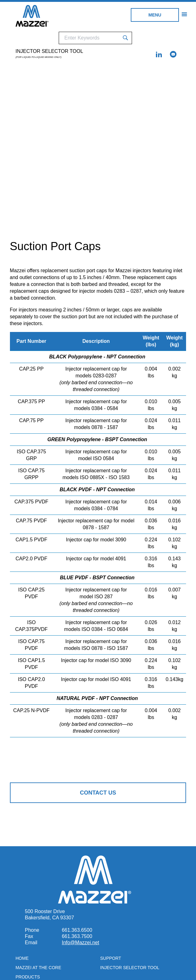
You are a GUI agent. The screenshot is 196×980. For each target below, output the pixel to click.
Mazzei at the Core (38, 968)
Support (111, 958)
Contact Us (98, 793)
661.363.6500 (77, 930)
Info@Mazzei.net (80, 943)
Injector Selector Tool (49, 54)
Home (22, 958)
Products (28, 977)
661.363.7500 (77, 936)
